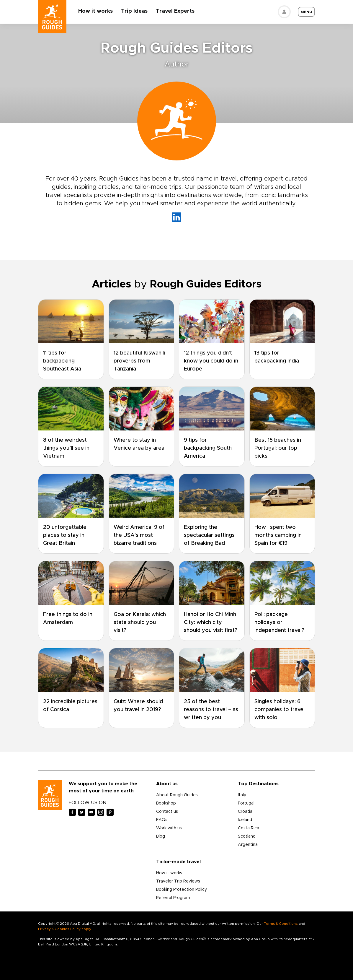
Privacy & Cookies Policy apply (64, 929)
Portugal (246, 803)
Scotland (247, 836)
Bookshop (166, 803)
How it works (95, 11)
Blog (161, 836)
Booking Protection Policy (182, 890)
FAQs (162, 820)
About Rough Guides (177, 795)
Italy (242, 795)
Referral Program (173, 898)
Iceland (245, 820)
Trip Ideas (134, 11)
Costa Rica (249, 828)
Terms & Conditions (281, 924)
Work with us (169, 828)
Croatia (245, 812)
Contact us (167, 812)
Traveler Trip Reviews (178, 881)
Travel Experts (175, 11)
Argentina (248, 845)
